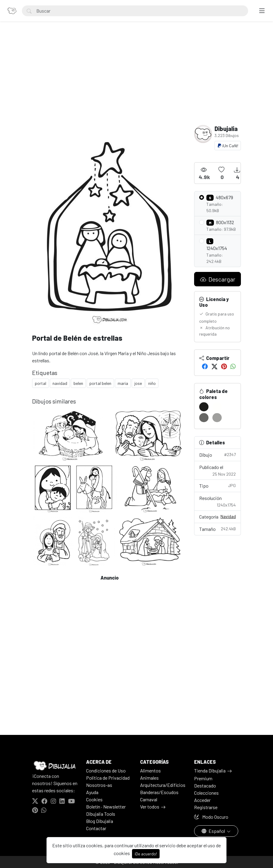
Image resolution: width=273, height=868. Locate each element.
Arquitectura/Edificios (163, 785)
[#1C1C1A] (204, 407)
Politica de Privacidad (108, 778)
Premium (203, 778)
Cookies (94, 799)
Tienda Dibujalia (210, 771)
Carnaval (149, 799)
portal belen (100, 383)
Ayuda (92, 792)
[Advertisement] (136, 80)
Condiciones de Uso (106, 771)
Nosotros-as (99, 785)
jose (138, 383)
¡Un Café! (228, 146)
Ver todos (150, 807)
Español (214, 831)
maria (123, 383)
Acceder (202, 800)
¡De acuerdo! (146, 854)
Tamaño (217, 529)
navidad (60, 383)
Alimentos (150, 771)
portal (40, 383)
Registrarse (206, 807)
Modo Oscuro (211, 817)
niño (152, 383)
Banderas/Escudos (159, 792)
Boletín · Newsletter (106, 807)
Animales (149, 778)
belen (78, 383)
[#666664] (204, 418)
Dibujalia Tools (101, 814)
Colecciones (206, 793)
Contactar (96, 828)
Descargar (218, 279)
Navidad (228, 516)
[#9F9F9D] (217, 418)
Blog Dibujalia (100, 821)
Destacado (205, 786)
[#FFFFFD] (217, 407)
